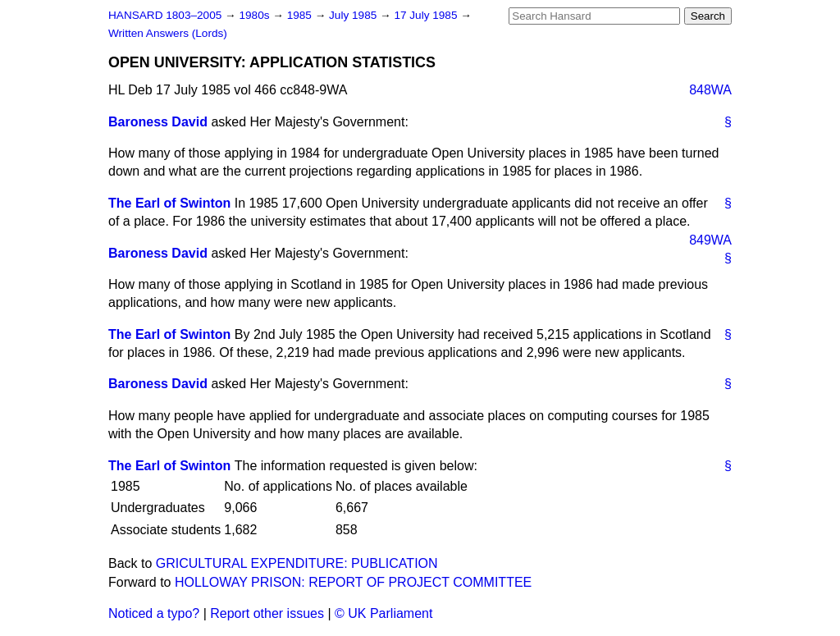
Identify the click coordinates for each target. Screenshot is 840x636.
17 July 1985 (427, 15)
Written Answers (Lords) (168, 33)
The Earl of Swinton (169, 203)
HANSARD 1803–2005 (165, 15)
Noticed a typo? (154, 613)
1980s (256, 15)
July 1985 (354, 15)
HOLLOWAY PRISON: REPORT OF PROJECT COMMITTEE (353, 582)
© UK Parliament (383, 613)
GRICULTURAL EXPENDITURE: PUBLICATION (297, 563)
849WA (710, 240)
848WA (710, 90)
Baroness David (158, 122)
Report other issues (267, 613)
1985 (301, 15)
